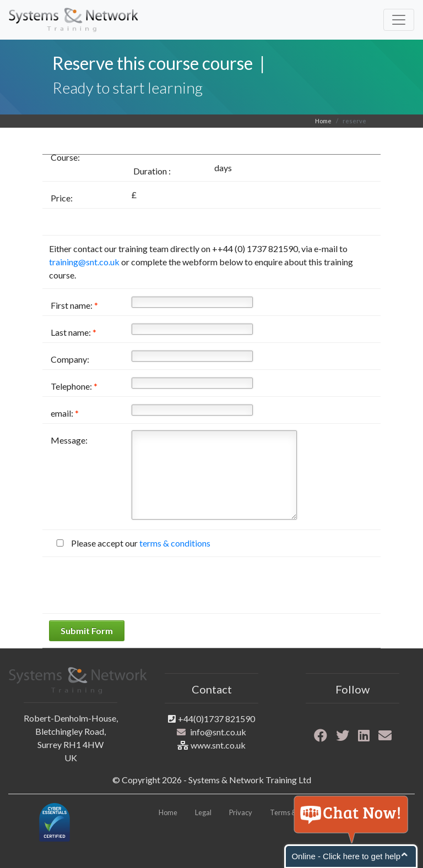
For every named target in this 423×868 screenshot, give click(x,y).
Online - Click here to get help (346, 856)
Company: (70, 359)
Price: (62, 198)
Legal (203, 812)
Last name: (74, 332)
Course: (65, 157)
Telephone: (74, 386)
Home (323, 121)
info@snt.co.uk (218, 732)
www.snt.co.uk (218, 745)
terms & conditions (175, 543)
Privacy (241, 812)
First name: (74, 305)
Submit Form (87, 630)
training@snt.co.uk (84, 262)
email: (65, 413)
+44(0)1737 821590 (216, 719)
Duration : (152, 171)
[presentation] (133, 585)
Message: (69, 440)
